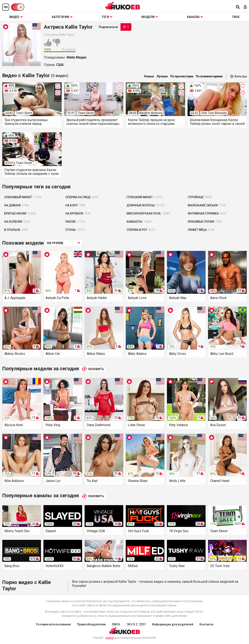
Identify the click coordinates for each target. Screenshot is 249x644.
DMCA (116, 624)
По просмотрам (182, 76)
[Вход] (245, 7)
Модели (150, 17)
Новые (149, 76)
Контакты (206, 624)
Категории (62, 17)
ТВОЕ (236, 17)
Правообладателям (91, 624)
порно (110, 638)
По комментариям (209, 76)
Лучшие (162, 76)
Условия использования (53, 624)
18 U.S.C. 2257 (136, 624)
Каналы (195, 17)
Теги (107, 17)
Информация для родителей (173, 624)
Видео (16, 17)
